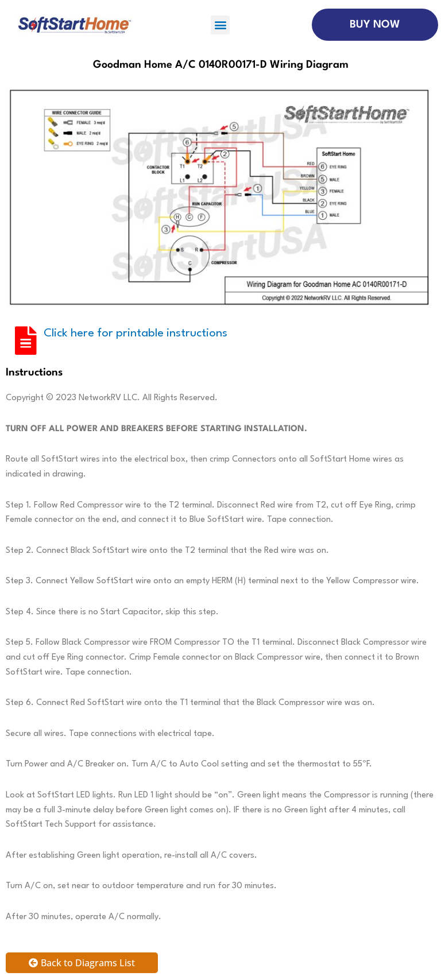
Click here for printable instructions (136, 334)
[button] (220, 25)
